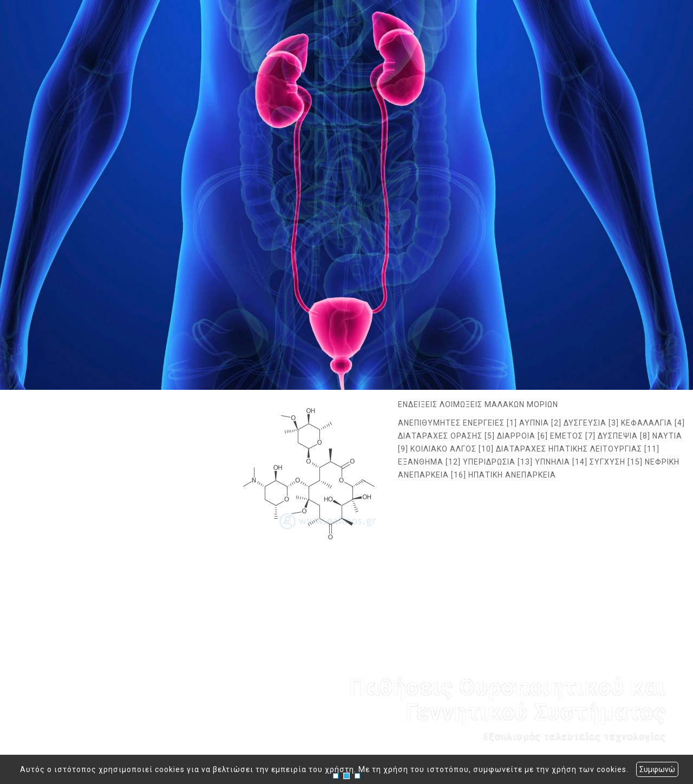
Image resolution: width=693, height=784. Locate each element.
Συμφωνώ (657, 769)
